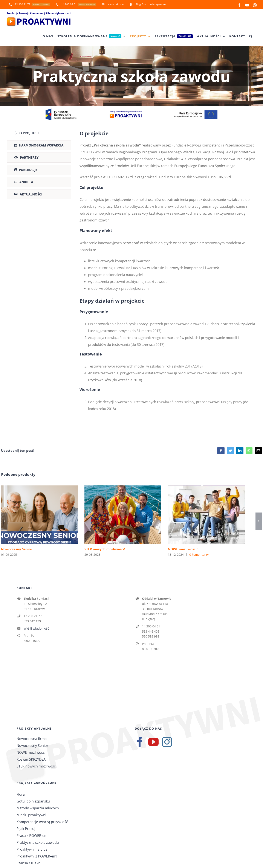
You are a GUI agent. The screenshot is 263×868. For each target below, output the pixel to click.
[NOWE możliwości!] (206, 488)
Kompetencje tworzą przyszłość (42, 822)
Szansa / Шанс (28, 863)
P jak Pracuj (26, 829)
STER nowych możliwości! (105, 549)
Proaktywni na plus (32, 849)
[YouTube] (153, 742)
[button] (251, 36)
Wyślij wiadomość (36, 628)
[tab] (39, 133)
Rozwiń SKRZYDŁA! (31, 759)
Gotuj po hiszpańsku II (34, 801)
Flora (21, 794)
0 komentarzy (199, 555)
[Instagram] (167, 742)
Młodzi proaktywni (31, 815)
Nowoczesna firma (32, 739)
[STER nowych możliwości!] (123, 488)
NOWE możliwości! (183, 549)
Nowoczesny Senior (17, 549)
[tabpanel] (168, 272)
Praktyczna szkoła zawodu (38, 842)
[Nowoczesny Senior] (40, 488)
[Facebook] (140, 742)
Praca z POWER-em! (32, 836)
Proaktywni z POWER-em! (37, 856)
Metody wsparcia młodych (38, 808)
